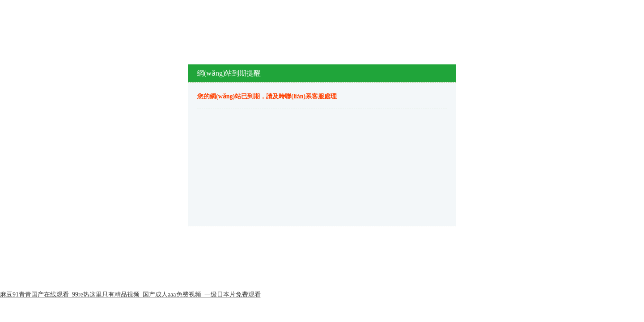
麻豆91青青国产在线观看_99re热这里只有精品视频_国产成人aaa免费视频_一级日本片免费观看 (130, 294)
